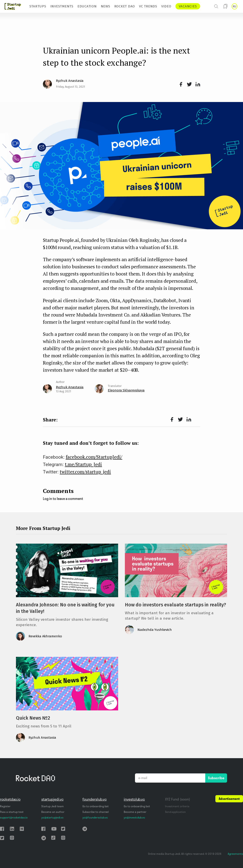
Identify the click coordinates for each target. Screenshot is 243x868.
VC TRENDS (148, 6)
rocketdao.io (10, 799)
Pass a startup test (12, 812)
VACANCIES (188, 6)
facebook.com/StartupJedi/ (94, 457)
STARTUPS (38, 6)
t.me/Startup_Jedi (84, 464)
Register (5, 806)
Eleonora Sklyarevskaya (126, 390)
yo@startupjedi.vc (52, 817)
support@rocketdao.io (14, 817)
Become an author (53, 812)
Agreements (235, 854)
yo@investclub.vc (134, 817)
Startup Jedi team (53, 806)
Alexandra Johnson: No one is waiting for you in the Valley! (65, 608)
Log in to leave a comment (63, 499)
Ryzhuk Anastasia (70, 81)
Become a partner (135, 812)
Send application (175, 812)
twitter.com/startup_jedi (85, 472)
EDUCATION (87, 6)
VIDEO (166, 6)
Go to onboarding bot (96, 806)
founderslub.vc (94, 799)
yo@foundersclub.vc (95, 817)
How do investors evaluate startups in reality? (175, 605)
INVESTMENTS (62, 6)
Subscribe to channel (96, 812)
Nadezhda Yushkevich (155, 630)
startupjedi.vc (52, 799)
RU (234, 6)
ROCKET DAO (125, 6)
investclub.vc (134, 799)
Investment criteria (177, 806)
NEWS (106, 6)
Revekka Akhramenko (45, 636)
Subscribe (216, 778)
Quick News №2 (33, 718)
